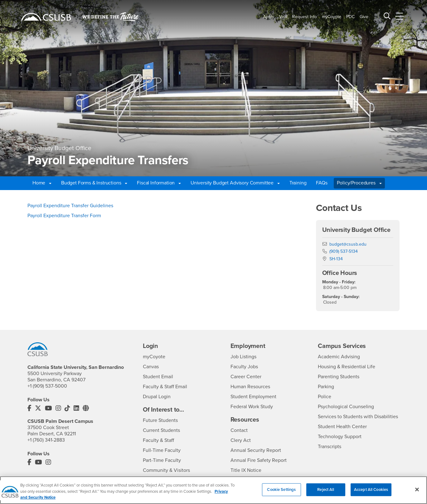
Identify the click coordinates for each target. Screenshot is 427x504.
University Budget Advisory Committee (235, 183)
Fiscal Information (159, 183)
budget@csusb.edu (348, 244)
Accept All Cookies (371, 495)
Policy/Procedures (359, 183)
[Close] (417, 495)
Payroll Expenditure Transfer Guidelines (70, 206)
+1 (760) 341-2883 (46, 440)
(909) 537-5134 (344, 251)
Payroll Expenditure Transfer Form (64, 216)
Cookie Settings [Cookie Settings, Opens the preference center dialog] (281, 495)
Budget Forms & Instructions (94, 183)
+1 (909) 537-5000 (47, 386)
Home (42, 183)
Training (298, 183)
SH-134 (336, 259)
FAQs (322, 183)
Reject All (326, 495)
